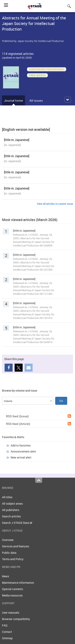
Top (39, 480)
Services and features (15, 546)
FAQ (5, 625)
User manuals (11, 613)
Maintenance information (18, 583)
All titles (7, 497)
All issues (36, 100)
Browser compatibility (16, 619)
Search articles (11, 516)
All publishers (11, 510)
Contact (7, 632)
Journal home (13, 100)
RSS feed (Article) (38, 424)
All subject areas (12, 504)
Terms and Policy (13, 559)
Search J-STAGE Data (17, 523)
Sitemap (7, 638)
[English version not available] (26, 129)
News (5, 576)
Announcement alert (23, 451)
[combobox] (28, 401)
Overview (8, 540)
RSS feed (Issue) (38, 416)
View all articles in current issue (55, 204)
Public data (9, 553)
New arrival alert (21, 457)
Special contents (12, 589)
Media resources (12, 595)
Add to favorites (21, 445)
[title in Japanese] (17, 140)
